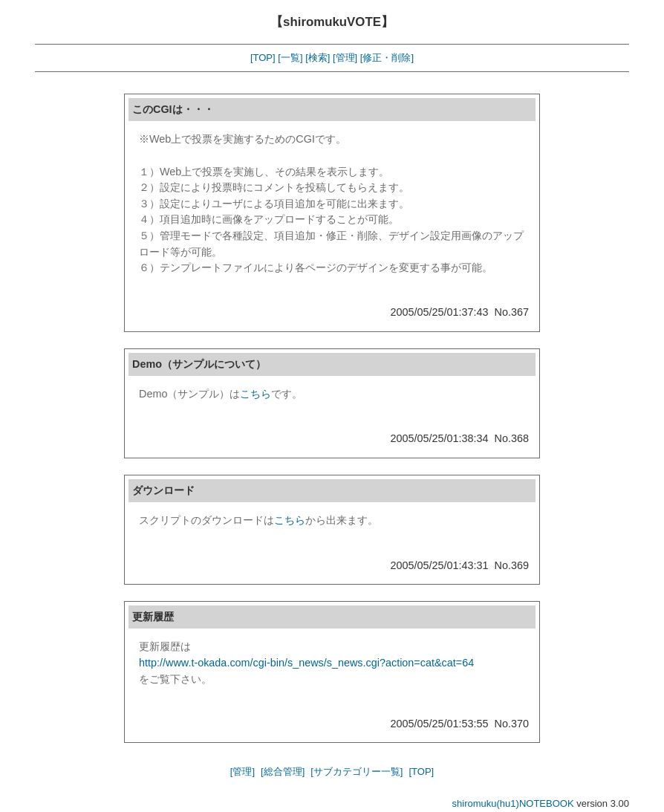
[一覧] (290, 58)
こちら (255, 394)
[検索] (318, 58)
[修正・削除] (387, 58)
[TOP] (263, 58)
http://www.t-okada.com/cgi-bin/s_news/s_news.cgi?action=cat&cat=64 (306, 663)
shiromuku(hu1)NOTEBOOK (513, 803)
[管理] (345, 58)
